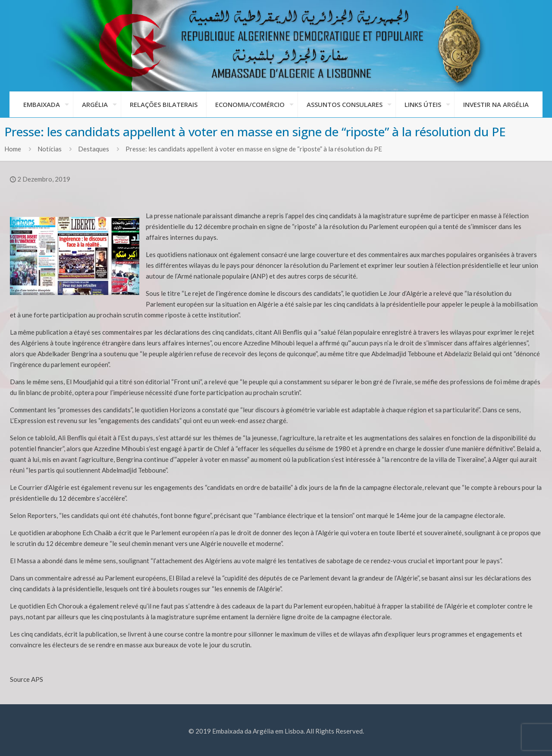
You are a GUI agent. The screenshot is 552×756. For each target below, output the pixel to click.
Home (13, 149)
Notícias (50, 149)
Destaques (94, 149)
